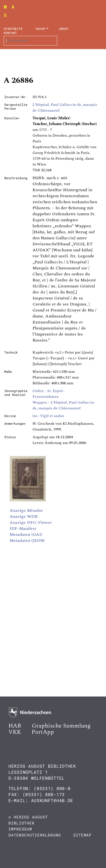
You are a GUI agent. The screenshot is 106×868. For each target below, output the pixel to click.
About (64, 29)
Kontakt (10, 33)
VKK (15, 732)
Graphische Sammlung (61, 726)
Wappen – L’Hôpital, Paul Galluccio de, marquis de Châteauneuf (63, 405)
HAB (15, 726)
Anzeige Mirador (26, 510)
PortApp (43, 732)
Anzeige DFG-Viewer (31, 523)
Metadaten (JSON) (27, 541)
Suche (40, 29)
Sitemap (82, 835)
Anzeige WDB (24, 516)
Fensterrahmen (46, 397)
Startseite (13, 29)
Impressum (20, 829)
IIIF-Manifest (23, 529)
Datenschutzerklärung (35, 835)
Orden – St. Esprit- (49, 391)
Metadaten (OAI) (26, 535)
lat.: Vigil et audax (48, 416)
